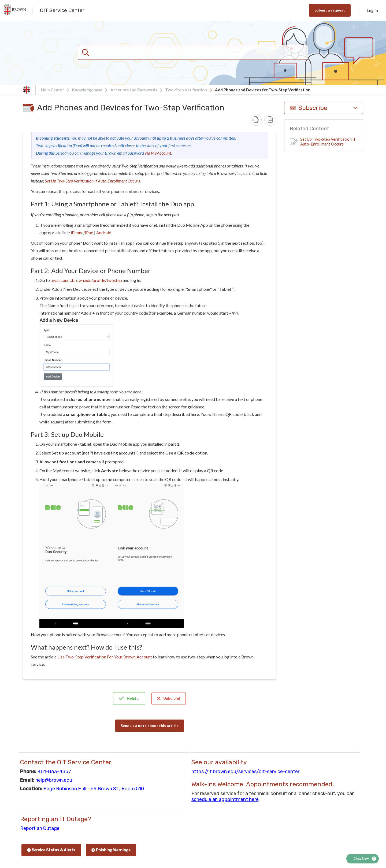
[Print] (256, 120)
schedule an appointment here (225, 799)
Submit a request (330, 10)
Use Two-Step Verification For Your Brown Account (105, 657)
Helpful (129, 698)
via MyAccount (158, 153)
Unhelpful (169, 698)
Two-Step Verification (186, 90)
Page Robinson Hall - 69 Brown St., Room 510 (94, 789)
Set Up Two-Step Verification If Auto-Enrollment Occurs (92, 181)
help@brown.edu (54, 780)
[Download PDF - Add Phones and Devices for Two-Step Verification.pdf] (270, 120)
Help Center (53, 90)
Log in (372, 10)
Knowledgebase (87, 90)
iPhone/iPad (82, 232)
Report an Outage (40, 828)
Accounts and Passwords (134, 90)
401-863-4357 (54, 772)
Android (104, 232)
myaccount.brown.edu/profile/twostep (86, 280)
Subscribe (324, 108)
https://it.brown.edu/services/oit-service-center (245, 772)
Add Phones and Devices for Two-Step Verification (263, 90)
